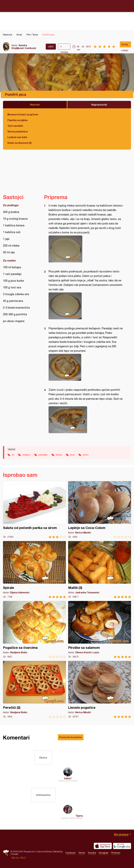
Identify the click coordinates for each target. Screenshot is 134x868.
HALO (23, 858)
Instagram (104, 853)
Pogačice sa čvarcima (34, 630)
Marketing (58, 851)
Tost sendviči (15, 126)
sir (13, 455)
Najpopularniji (99, 105)
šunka (59, 455)
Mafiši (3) (100, 570)
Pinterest (116, 853)
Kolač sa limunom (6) (19, 143)
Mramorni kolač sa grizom (23, 114)
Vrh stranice (121, 834)
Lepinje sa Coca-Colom (100, 510)
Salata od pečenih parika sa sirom (34, 510)
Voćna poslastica (18, 131)
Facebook (71, 853)
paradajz (43, 455)
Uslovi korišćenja (44, 851)
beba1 (68, 778)
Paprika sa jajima (17, 120)
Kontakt (15, 854)
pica (72, 455)
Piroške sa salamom (100, 630)
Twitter (82, 853)
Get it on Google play (122, 846)
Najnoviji (35, 105)
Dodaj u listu (125, 45)
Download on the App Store (103, 846)
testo (86, 455)
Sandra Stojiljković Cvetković (24, 47)
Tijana (79, 816)
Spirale (34, 570)
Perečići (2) (34, 690)
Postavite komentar (71, 737)
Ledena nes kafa (17, 137)
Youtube (92, 853)
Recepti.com (67, 6)
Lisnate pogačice (100, 690)
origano (26, 455)
